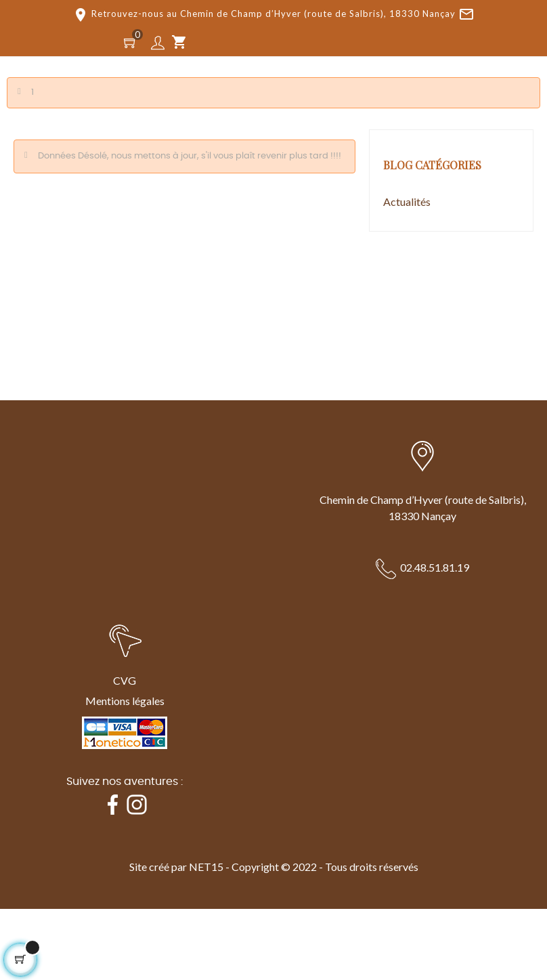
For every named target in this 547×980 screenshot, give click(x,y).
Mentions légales (125, 701)
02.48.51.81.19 (435, 567)
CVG (125, 680)
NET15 (206, 867)
